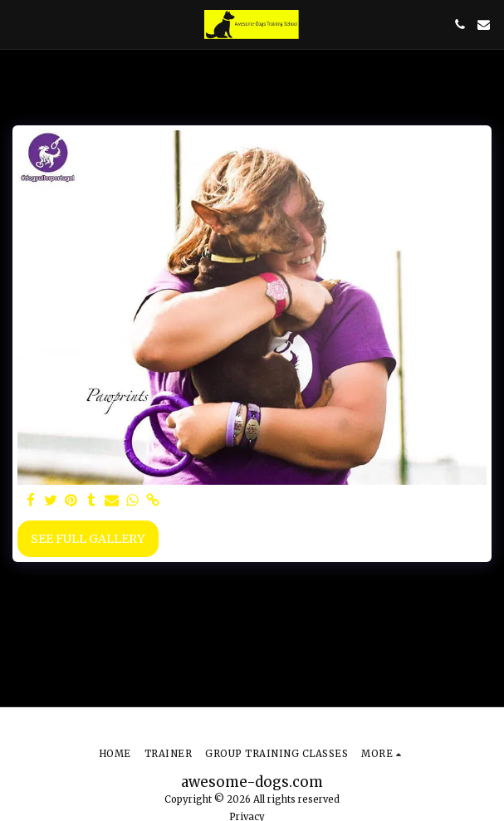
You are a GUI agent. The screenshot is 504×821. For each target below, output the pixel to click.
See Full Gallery (88, 539)
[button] (18, 24)
